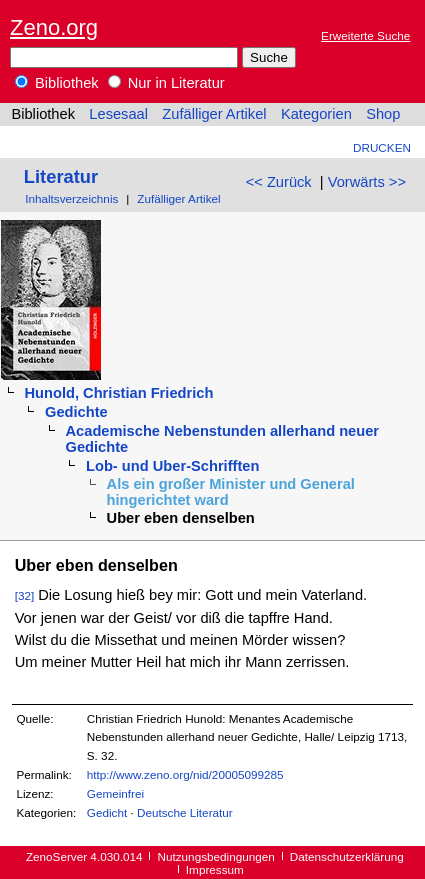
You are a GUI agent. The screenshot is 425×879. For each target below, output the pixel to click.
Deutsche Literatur (185, 812)
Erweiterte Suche (365, 35)
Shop (383, 114)
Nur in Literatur (166, 83)
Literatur (61, 176)
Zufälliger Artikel (214, 114)
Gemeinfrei (115, 793)
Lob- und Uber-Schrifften (172, 466)
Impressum (215, 869)
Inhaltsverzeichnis (71, 198)
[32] (25, 595)
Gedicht (107, 812)
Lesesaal (118, 114)
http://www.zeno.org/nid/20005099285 (185, 774)
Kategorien (316, 114)
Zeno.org (54, 27)
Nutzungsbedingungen (216, 856)
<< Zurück (279, 182)
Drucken (382, 147)
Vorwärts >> (367, 182)
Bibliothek (57, 83)
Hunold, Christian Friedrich (118, 393)
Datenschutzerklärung (347, 856)
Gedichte (76, 412)
